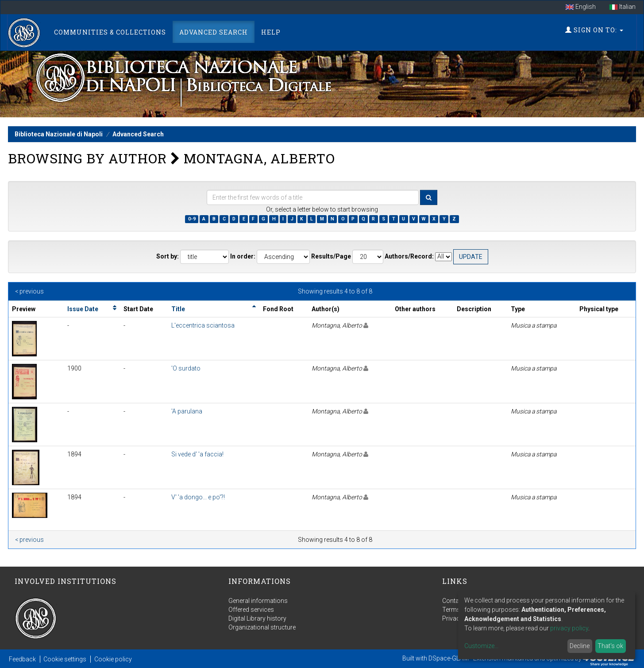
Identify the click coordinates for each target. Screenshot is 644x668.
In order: (243, 256)
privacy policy (569, 628)
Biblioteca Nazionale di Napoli (59, 134)
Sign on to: (594, 30)
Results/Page (331, 256)
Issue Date (83, 309)
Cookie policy (113, 659)
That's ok (610, 646)
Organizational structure (262, 627)
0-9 (192, 219)
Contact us (457, 601)
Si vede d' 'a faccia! (197, 454)
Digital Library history (257, 618)
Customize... (481, 646)
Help (271, 32)
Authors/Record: (409, 256)
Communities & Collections (110, 32)
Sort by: (168, 256)
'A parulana (187, 411)
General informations (258, 601)
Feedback (22, 659)
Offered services (251, 610)
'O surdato (186, 368)
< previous (29, 291)
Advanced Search (214, 32)
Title (178, 309)
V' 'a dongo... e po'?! (198, 497)
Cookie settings (65, 659)
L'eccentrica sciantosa (203, 325)
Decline (580, 646)
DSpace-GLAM (449, 658)
